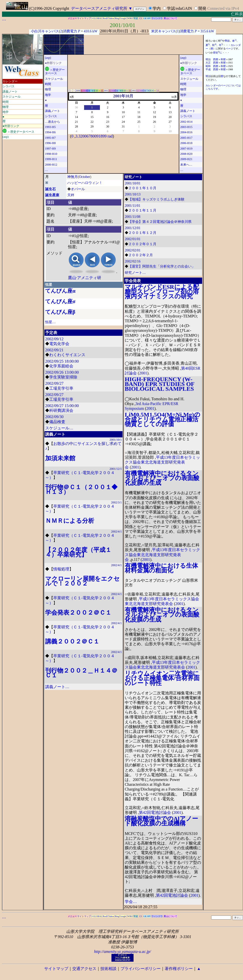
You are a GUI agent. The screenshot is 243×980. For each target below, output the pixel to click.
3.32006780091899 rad (94, 136)
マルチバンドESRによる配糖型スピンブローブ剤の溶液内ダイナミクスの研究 (162, 292)
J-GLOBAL (97, 18)
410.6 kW (91, 31)
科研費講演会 (61, 410)
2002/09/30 (54, 417)
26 (154, 122)
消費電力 (70, 31)
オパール (78, 189)
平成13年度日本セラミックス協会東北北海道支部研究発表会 (162, 462)
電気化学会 (59, 344)
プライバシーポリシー (141, 969)
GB (145, 18)
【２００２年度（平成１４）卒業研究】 (78, 552)
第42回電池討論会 (155, 812)
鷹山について (170, 18)
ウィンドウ (157, 18)
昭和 (208, 66)
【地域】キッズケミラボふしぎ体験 (156, 199)
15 (92, 117)
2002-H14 (186, 122)
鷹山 (72, 278)
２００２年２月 (141, 255)
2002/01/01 (133, 239)
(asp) (6, 137)
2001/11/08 (133, 217)
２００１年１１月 (142, 210)
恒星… (50, 322)
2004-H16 (186, 132)
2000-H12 (51, 165)
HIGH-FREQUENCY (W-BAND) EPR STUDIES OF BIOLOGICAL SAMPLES (160, 384)
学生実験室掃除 (63, 377)
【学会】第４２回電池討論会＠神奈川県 (160, 222)
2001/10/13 (133, 194)
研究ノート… (135, 273)
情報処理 (61, 569)
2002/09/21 (54, 350)
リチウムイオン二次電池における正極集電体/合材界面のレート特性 (162, 678)
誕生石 (50, 189)
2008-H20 (186, 154)
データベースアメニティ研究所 (99, 8)
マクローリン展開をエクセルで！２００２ (82, 581)
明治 (208, 59)
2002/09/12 (54, 339)
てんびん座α (60, 291)
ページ (229, 49)
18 (139, 117)
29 (92, 126)
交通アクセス (84, 969)
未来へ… (186, 165)
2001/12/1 (116, 469)
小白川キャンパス (45, 31)
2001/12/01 (133, 228)
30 (76, 107)
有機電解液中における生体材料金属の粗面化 (161, 568)
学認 (136, 18)
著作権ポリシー (179, 969)
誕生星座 (52, 195)
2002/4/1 (116, 532)
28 (76, 126)
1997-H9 (50, 149)
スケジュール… (59, 428)
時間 (6, 102)
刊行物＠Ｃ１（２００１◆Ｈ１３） (81, 489)
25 (139, 122)
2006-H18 (186, 143)
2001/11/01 (133, 206)
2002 (134, 91)
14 (76, 117)
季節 (227, 41)
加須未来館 (60, 458)
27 (170, 122)
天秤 (71, 195)
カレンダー (10, 81)
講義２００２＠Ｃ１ (72, 641)
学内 (157, 8)
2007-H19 (186, 149)
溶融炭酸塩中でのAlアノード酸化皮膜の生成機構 (161, 821)
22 (92, 122)
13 (170, 112)
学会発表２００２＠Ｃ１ (78, 613)
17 (123, 117)
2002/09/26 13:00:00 (62, 372)
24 (123, 122)
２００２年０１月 (142, 244)
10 (97, 91)
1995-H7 (50, 138)
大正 (208, 63)
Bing (117, 18)
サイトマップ (84, 18)
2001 (106, 91)
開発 (202, 8)
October (85, 177)
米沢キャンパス (163, 31)
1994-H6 (50, 132)
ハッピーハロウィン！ (85, 183)
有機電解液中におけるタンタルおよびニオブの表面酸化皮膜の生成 (162, 478)
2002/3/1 (116, 502)
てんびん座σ (60, 301)
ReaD (105, 18)
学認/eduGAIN (179, 8)
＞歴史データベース (18, 131)
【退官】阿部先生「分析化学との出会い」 (162, 266)
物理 (6, 107)
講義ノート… (57, 687)
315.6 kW (207, 31)
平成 (208, 69)
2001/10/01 (123, 25)
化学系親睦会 (61, 366)
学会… (131, 902)
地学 (6, 112)
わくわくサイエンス (67, 355)
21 (76, 122)
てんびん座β (60, 312)
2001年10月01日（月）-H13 (124, 31)
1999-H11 (51, 159)
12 (102, 91)
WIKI (130, 18)
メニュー (72, 18)
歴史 (216, 53)
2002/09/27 (54, 383)
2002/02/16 (133, 261)
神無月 (73, 177)
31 (123, 126)
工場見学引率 (61, 388)
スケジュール (12, 97)
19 (154, 117)
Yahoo (111, 18)
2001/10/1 (116, 440)
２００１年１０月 (142, 188)
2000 (78, 91)
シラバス (9, 86)
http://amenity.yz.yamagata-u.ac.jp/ (123, 952)
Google (123, 18)
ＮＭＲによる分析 (70, 521)
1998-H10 (51, 154)
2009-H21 (186, 159)
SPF (149, 18)
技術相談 (108, 969)
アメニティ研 (89, 278)
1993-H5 (50, 127)
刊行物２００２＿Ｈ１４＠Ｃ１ (81, 673)
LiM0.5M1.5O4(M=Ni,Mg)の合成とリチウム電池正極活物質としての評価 (163, 419)
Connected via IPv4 (223, 8)
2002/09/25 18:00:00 (62, 361)
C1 (141, 18)
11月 (174, 97)
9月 (72, 97)
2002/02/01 (133, 250)
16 (108, 117)
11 (99, 91)
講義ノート (10, 92)
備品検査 (57, 422)
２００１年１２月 (142, 233)
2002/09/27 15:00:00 (62, 406)
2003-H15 (186, 127)
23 (108, 122)
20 (170, 117)
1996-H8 (50, 143)
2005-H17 (186, 138)
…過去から (52, 122)
